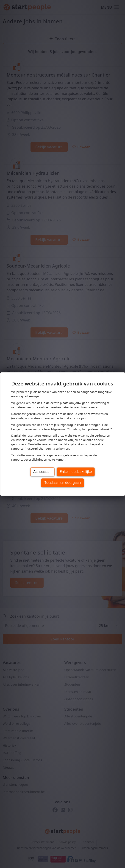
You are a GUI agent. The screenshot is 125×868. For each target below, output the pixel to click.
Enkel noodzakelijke (76, 472)
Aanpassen (42, 472)
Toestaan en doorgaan (62, 483)
